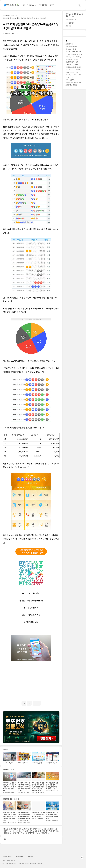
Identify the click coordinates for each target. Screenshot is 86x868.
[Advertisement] (31, 678)
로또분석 (80, 67)
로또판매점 (68, 85)
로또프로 (68, 75)
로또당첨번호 (43, 5)
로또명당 (76, 64)
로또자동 (68, 70)
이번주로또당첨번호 (71, 49)
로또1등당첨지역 (70, 80)
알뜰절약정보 (20, 857)
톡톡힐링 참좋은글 (7, 857)
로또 (73, 77)
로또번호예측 (69, 82)
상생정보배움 (31, 857)
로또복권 (68, 54)
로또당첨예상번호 (70, 52)
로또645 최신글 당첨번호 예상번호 (74, 15)
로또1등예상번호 (76, 70)
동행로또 (68, 67)
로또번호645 (69, 59)
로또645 (75, 85)
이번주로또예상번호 (77, 54)
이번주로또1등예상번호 (72, 62)
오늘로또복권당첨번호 (71, 46)
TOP (82, 857)
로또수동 (79, 52)
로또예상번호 (32, 5)
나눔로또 (68, 57)
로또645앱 (68, 77)
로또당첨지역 (69, 44)
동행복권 (68, 72)
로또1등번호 (75, 72)
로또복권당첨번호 (76, 75)
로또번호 (53, 5)
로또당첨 (76, 59)
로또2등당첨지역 (76, 57)
